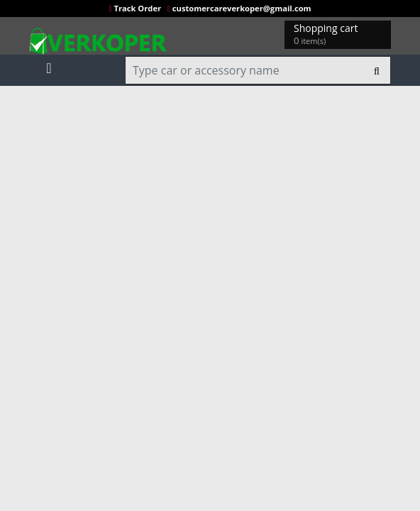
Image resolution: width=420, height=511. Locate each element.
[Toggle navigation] (49, 65)
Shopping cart (328, 34)
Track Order (136, 8)
